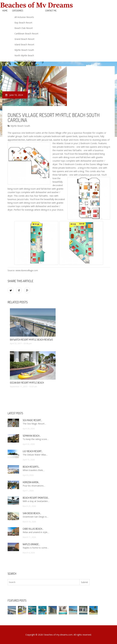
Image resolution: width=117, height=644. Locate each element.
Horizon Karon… (31, 482)
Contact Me (51, 11)
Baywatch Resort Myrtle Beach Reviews (31, 340)
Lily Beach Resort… (33, 451)
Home (5, 11)
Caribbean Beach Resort (26, 34)
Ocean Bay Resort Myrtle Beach (27, 383)
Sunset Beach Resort (25, 77)
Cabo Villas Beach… (33, 529)
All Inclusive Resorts (24, 17)
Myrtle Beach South (24, 50)
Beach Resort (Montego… (36, 498)
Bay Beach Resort (23, 23)
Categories (18, 11)
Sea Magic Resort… (32, 420)
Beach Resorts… (31, 467)
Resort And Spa (22, 66)
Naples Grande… (31, 544)
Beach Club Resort (24, 28)
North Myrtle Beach (24, 55)
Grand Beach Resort (24, 39)
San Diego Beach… (32, 513)
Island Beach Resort (24, 44)
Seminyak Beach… (32, 436)
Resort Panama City (24, 72)
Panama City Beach (24, 61)
